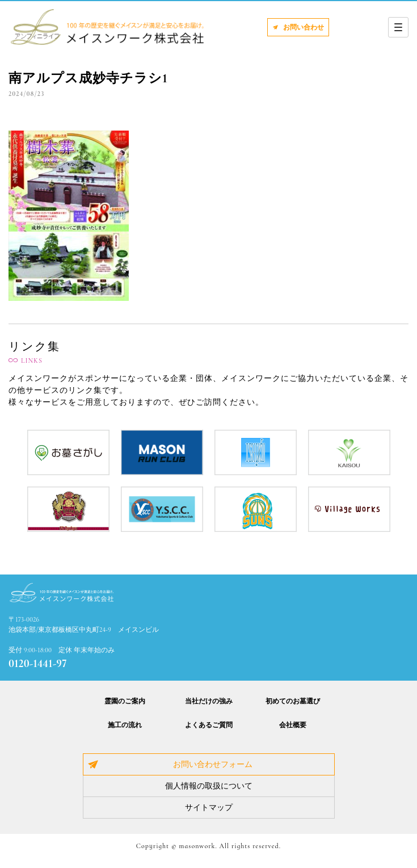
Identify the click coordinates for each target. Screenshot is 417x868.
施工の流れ (125, 725)
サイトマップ (209, 808)
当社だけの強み (209, 701)
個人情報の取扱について (209, 786)
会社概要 (293, 725)
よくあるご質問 (209, 725)
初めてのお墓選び (293, 701)
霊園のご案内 (125, 701)
